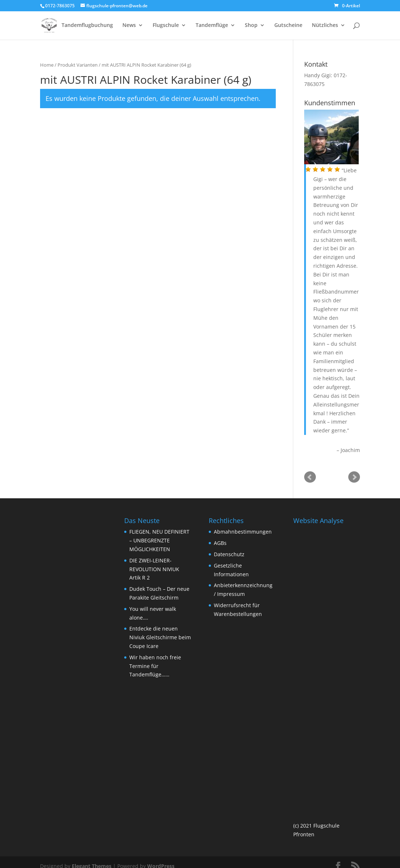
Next (354, 478)
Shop (251, 26)
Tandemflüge (212, 26)
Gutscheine (288, 26)
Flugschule (166, 26)
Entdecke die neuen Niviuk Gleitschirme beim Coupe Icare (160, 638)
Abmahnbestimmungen (243, 532)
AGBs (220, 544)
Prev (310, 478)
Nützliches (325, 26)
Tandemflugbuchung (87, 26)
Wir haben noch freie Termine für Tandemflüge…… (155, 667)
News (129, 26)
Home (47, 66)
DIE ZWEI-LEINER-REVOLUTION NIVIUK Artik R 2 (154, 570)
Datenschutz (229, 555)
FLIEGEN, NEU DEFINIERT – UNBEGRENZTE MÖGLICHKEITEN (159, 541)
